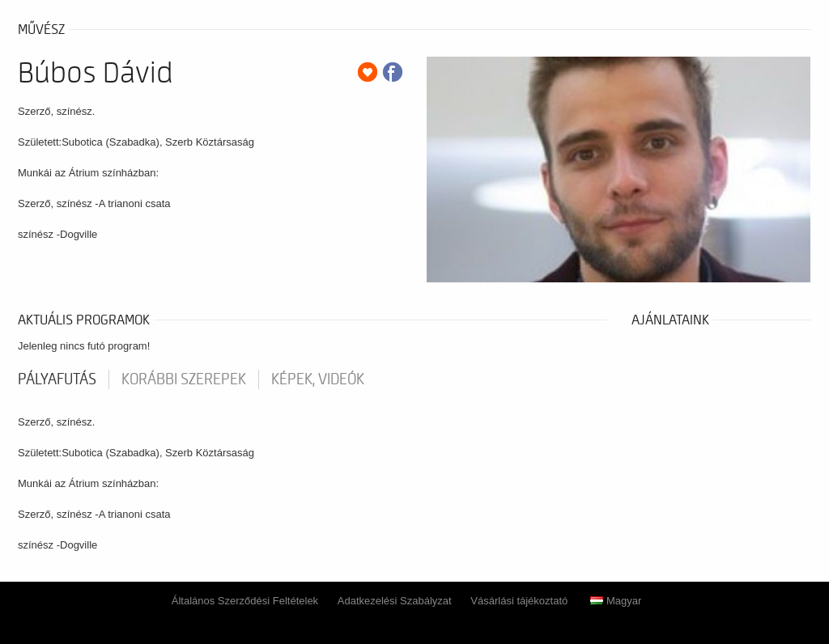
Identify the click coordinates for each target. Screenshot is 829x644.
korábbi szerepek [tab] (184, 379)
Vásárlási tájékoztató (519, 601)
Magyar (616, 601)
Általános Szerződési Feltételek (245, 601)
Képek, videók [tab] (318, 379)
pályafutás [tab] (57, 379)
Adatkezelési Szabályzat (395, 601)
